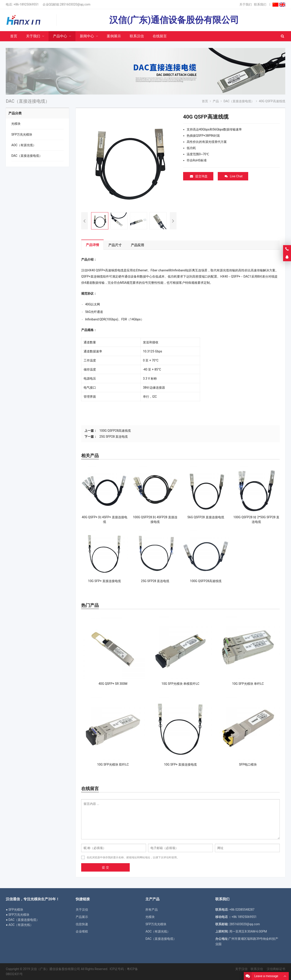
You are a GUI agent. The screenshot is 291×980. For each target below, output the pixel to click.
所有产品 (152, 910)
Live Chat (234, 176)
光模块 (16, 124)
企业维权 (82, 931)
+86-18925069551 (26, 4)
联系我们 (260, 4)
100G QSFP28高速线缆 (115, 431)
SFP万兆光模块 (22, 134)
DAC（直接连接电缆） (27, 156)
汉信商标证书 (275, 969)
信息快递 (82, 924)
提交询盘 (199, 176)
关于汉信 (82, 910)
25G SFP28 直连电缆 (114, 437)
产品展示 (82, 917)
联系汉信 (257, 969)
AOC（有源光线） (158, 931)
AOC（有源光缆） (24, 145)
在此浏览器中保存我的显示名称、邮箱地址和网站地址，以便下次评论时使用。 (133, 857)
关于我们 (246, 4)
